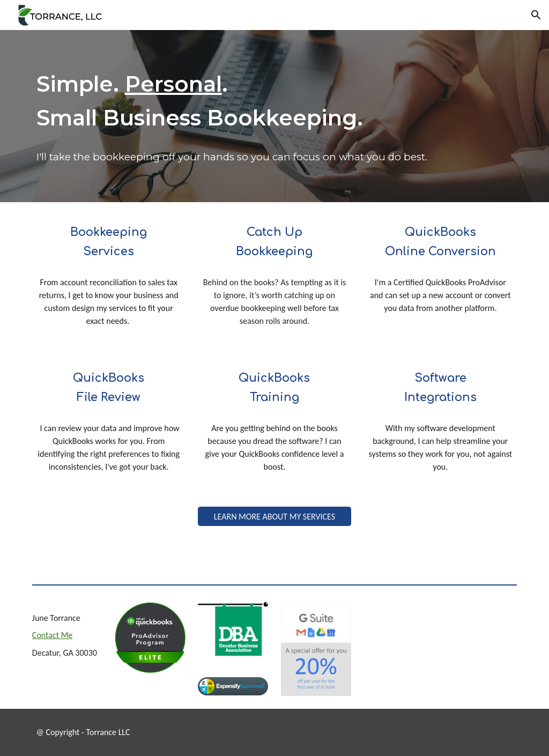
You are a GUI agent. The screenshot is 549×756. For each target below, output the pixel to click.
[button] (536, 15)
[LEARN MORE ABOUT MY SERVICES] (274, 517)
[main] (275, 101)
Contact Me (52, 635)
